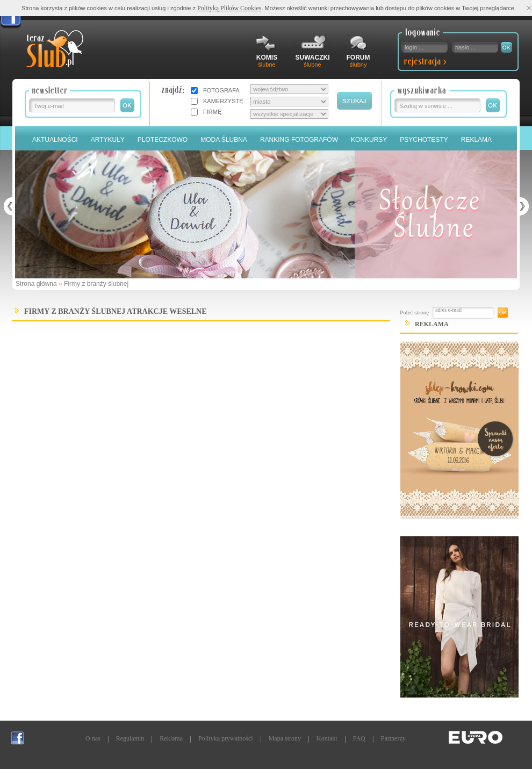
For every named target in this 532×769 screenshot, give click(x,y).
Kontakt (327, 738)
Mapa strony (285, 738)
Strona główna (36, 284)
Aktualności (55, 140)
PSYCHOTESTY (424, 140)
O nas (93, 738)
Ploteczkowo (163, 140)
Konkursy (369, 140)
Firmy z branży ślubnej (96, 284)
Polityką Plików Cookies (229, 8)
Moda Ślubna (224, 140)
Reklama (476, 140)
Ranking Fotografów (299, 140)
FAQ (359, 738)
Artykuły (108, 140)
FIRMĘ (212, 112)
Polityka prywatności (226, 738)
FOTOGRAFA (221, 90)
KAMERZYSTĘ (223, 101)
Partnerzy (393, 738)
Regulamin (130, 738)
